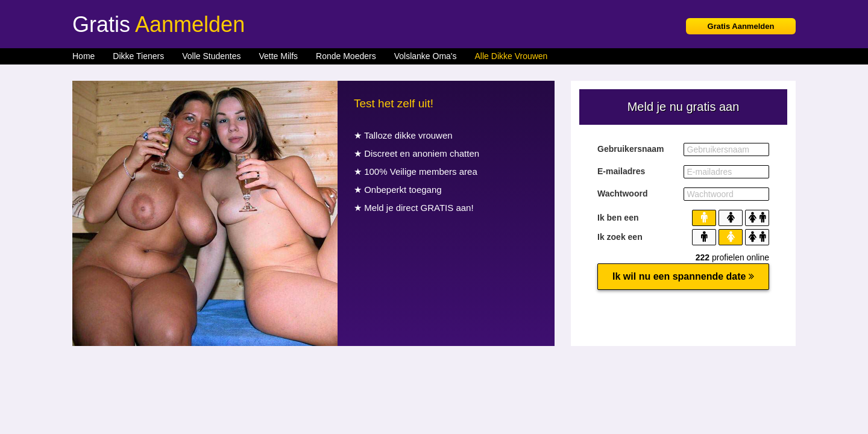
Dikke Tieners (138, 56)
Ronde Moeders (346, 56)
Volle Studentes (211, 56)
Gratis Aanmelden (741, 26)
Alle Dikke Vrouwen (511, 56)
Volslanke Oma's (426, 56)
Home (83, 56)
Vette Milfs (278, 56)
